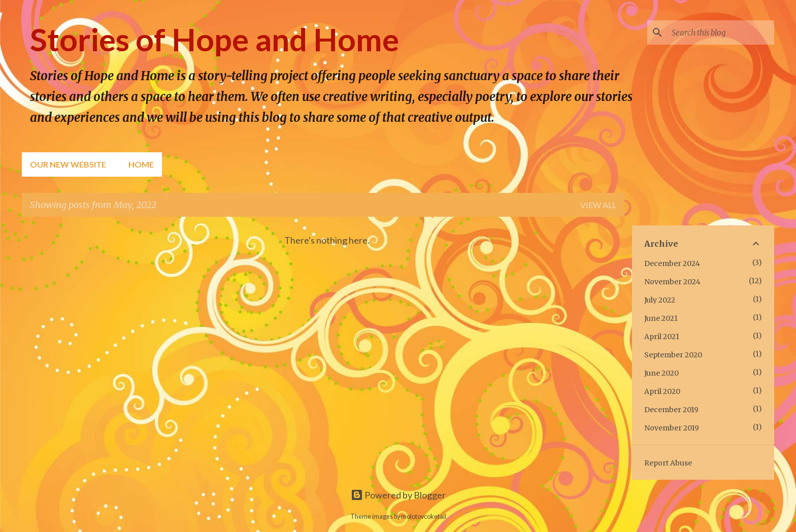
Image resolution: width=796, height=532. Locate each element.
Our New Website (68, 164)
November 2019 (672, 428)
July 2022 (660, 300)
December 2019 (671, 410)
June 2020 (661, 373)
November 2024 (672, 282)
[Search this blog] (721, 32)
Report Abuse (668, 463)
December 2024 (672, 263)
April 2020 (662, 391)
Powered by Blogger (398, 495)
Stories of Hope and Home (214, 39)
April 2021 (662, 337)
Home (141, 164)
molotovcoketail (424, 517)
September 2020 (673, 355)
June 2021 (661, 318)
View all (598, 205)
